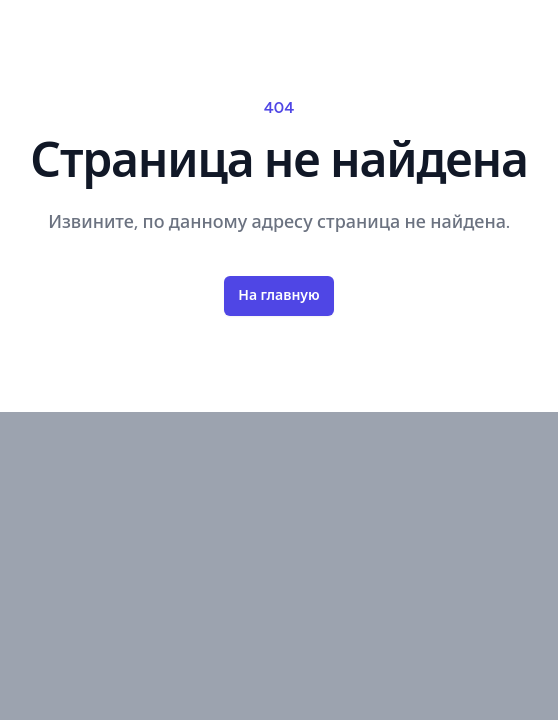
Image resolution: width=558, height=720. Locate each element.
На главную (278, 295)
